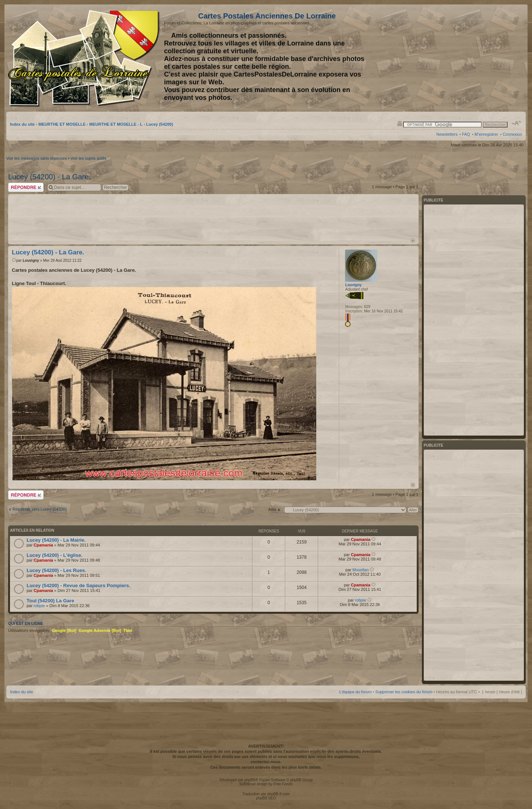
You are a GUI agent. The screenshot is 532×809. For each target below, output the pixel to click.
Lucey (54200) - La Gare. (49, 177)
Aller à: (274, 510)
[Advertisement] (464, 58)
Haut (413, 241)
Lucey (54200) (160, 124)
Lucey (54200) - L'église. (54, 555)
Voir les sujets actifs (88, 158)
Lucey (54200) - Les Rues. (56, 570)
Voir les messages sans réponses (37, 158)
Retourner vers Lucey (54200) (40, 509)
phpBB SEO (266, 798)
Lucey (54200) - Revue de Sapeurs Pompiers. (79, 585)
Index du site (22, 124)
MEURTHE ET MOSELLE (62, 124)
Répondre (26, 187)
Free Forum (283, 784)
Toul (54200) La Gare (50, 601)
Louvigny (31, 260)
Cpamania (43, 545)
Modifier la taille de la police (517, 123)
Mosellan (361, 570)
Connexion (512, 134)
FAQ (466, 134)
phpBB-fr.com (278, 794)
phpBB (250, 780)
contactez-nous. (266, 762)
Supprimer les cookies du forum (404, 692)
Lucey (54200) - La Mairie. (56, 540)
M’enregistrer (486, 134)
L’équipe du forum (355, 692)
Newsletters (447, 134)
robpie (39, 606)
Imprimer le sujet (400, 123)
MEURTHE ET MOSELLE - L (116, 124)
